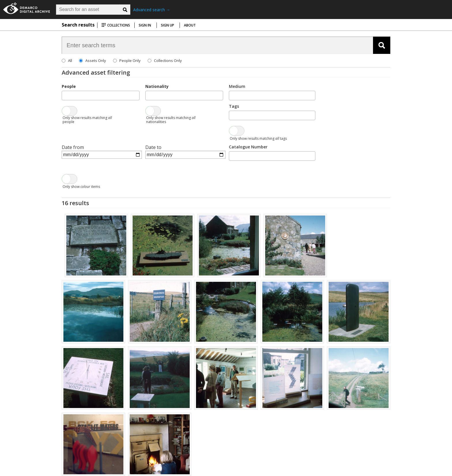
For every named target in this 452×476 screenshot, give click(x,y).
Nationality (157, 86)
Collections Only (168, 61)
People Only (130, 61)
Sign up (167, 25)
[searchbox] (65, 95)
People (69, 86)
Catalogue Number (248, 147)
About (190, 25)
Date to (153, 147)
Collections (116, 25)
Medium (237, 86)
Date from (73, 147)
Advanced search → (152, 10)
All (70, 61)
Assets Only (96, 61)
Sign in (145, 25)
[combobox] (101, 96)
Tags (234, 106)
